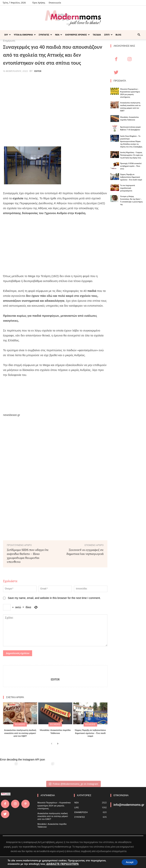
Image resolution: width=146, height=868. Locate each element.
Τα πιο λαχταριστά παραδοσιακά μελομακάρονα (128, 188)
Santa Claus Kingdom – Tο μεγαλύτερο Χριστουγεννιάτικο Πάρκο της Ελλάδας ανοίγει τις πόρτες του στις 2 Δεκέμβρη (131, 141)
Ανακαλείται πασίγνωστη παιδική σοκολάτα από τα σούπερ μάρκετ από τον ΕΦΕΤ (20, 732)
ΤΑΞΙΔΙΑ (97, 35)
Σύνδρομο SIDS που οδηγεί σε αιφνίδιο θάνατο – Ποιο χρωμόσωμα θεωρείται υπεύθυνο (28, 556)
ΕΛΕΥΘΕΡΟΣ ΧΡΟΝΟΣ (77, 35)
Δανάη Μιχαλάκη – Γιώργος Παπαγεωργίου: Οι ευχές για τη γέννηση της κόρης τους (132, 155)
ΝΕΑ (59, 35)
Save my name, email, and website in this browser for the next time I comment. (54, 598)
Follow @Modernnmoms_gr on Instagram (73, 783)
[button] (139, 35)
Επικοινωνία (55, 3)
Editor (38, 71)
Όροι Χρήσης (39, 3)
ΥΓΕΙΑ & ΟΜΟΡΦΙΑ (25, 35)
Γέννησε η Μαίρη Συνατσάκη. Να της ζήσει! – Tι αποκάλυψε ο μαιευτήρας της (131, 200)
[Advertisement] (55, 115)
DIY (8, 35)
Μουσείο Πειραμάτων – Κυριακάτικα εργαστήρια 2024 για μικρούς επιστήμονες (130, 93)
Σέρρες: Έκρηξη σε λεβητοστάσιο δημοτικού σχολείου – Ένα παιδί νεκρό (90, 732)
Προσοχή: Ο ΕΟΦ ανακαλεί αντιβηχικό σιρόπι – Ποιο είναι (131, 166)
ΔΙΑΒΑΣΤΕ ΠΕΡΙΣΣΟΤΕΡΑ (61, 864)
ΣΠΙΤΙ (108, 35)
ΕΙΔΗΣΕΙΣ (20, 724)
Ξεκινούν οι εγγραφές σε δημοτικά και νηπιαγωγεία (85, 552)
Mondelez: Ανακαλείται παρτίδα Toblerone (55, 731)
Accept (128, 862)
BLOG (118, 35)
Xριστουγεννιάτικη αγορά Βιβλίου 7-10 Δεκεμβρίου (130, 128)
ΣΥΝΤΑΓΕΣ (45, 35)
